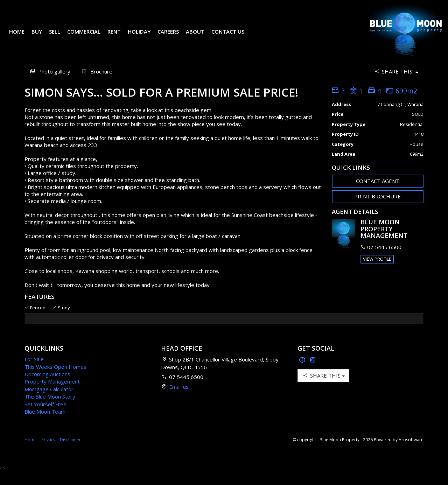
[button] (378, 206)
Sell (59, 36)
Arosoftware (411, 449)
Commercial (89, 36)
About (200, 36)
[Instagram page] (313, 370)
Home (22, 36)
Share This (396, 81)
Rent (119, 36)
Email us (179, 396)
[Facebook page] (303, 370)
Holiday (144, 36)
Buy (42, 36)
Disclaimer (70, 449)
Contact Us (233, 36)
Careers (173, 36)
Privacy (48, 449)
